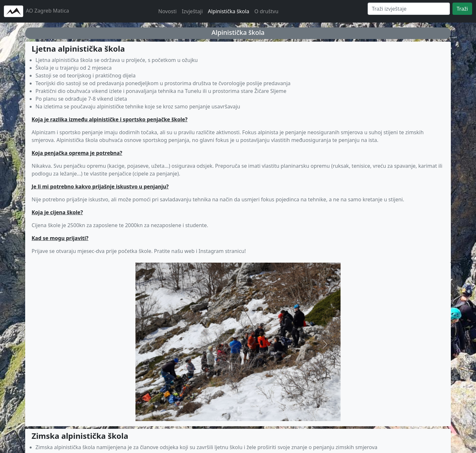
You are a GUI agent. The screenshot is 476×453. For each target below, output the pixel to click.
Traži (462, 9)
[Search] (409, 9)
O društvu (266, 11)
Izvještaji (192, 11)
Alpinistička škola (229, 11)
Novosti (168, 11)
